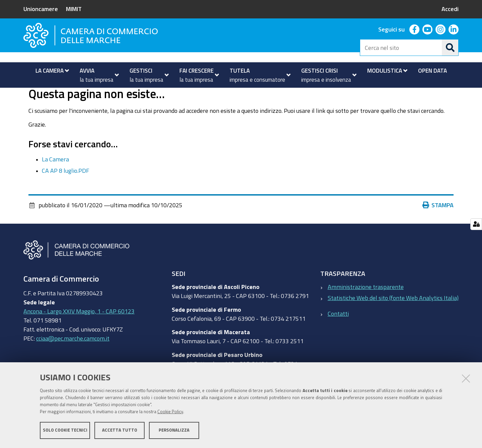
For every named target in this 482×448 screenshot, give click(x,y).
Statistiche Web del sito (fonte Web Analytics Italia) (393, 324)
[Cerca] (450, 48)
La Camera (55, 185)
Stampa (438, 232)
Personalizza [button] (174, 430)
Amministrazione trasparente (366, 313)
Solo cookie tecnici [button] (65, 430)
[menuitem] (49, 71)
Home (28, 95)
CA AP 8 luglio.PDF (66, 197)
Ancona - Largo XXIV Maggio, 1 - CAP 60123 (79, 338)
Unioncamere (41, 9)
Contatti (338, 340)
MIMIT (74, 9)
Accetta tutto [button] (120, 430)
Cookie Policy (170, 412)
